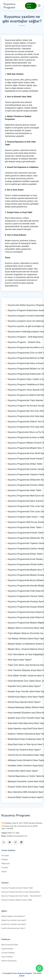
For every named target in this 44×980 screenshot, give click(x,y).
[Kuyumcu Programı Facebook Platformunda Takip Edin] (10, 842)
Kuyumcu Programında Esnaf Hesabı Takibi (17, 888)
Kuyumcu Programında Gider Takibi (23, 499)
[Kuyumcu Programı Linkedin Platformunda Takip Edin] (21, 842)
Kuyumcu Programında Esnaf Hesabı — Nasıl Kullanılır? (21, 896)
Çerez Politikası (7, 957)
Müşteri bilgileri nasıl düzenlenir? (13, 916)
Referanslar (6, 864)
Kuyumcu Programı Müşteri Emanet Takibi (17, 900)
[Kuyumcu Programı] (14, 6)
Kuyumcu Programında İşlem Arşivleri (24, 510)
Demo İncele (29, 6)
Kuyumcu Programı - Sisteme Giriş (23, 351)
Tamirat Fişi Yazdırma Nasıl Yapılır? (23, 759)
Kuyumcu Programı (25, 973)
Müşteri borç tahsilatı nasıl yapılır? (14, 920)
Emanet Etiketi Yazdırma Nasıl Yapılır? (24, 806)
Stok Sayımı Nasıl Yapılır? (18, 669)
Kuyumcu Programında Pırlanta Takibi (24, 494)
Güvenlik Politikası (8, 953)
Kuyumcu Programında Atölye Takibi (24, 473)
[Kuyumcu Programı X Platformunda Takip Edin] (4, 842)
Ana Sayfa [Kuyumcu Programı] (5, 856)
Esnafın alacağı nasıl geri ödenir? (13, 928)
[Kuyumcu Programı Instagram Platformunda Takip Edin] (15, 842)
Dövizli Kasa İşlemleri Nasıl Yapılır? (23, 711)
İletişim (4, 872)
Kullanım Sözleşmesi (9, 961)
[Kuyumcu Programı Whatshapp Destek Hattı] (39, 968)
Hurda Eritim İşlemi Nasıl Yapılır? (22, 780)
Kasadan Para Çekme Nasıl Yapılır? (23, 695)
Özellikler (5, 860)
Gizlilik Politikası (7, 949)
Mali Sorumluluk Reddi (10, 945)
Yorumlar (5, 868)
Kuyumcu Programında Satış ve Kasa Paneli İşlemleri (21, 892)
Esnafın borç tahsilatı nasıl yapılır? (14, 924)
